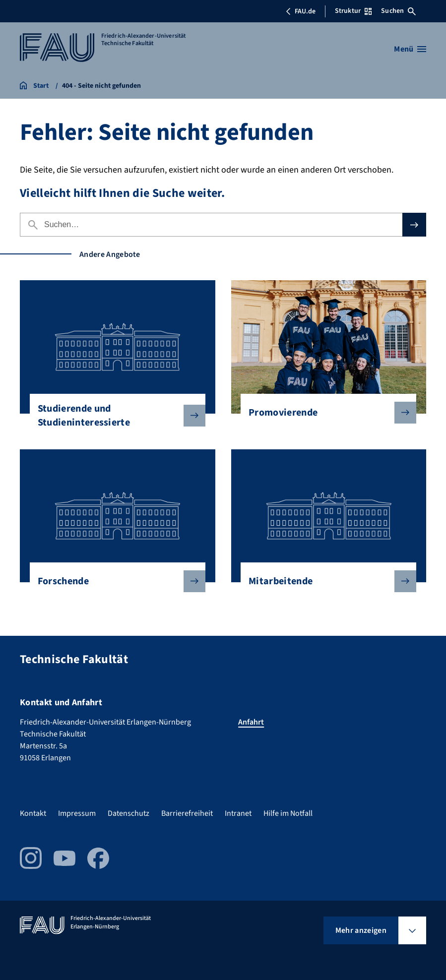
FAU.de (301, 11)
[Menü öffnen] (410, 49)
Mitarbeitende (324, 581)
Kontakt (33, 813)
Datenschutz (128, 813)
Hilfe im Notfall (288, 813)
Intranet (238, 813)
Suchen (398, 11)
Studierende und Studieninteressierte (114, 416)
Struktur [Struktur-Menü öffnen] (353, 11)
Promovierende (324, 413)
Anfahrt (251, 722)
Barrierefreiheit (187, 813)
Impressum (77, 813)
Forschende (114, 581)
